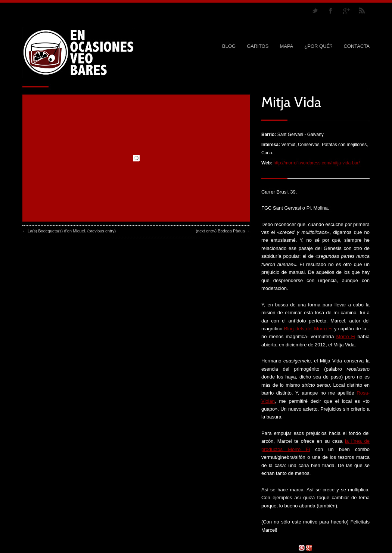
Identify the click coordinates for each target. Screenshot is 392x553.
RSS (362, 10)
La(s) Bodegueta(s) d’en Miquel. (57, 231)
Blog (229, 46)
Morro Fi (346, 336)
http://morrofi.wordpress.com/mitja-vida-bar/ (316, 163)
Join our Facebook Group (330, 10)
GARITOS (258, 46)
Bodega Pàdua (231, 231)
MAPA (286, 46)
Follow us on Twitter (315, 10)
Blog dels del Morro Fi (308, 329)
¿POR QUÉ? (318, 46)
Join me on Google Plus (346, 10)
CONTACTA (357, 46)
